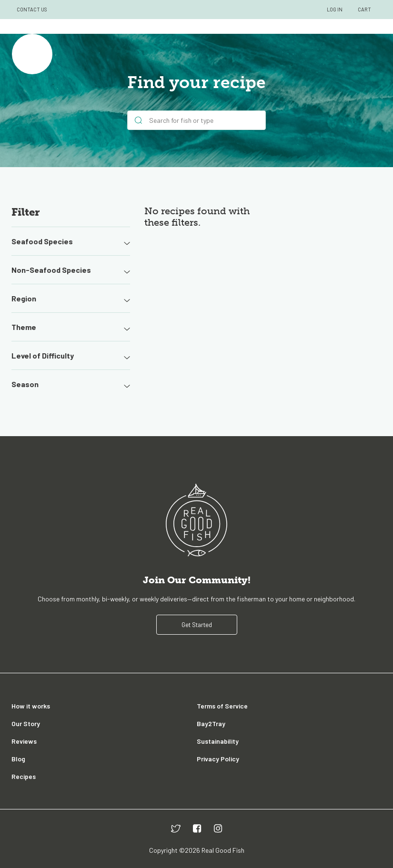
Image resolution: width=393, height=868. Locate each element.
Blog (18, 759)
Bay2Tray (211, 723)
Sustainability (218, 741)
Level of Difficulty (71, 356)
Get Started (197, 625)
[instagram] (218, 828)
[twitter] (176, 828)
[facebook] (197, 828)
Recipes (24, 776)
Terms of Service (222, 706)
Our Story (26, 723)
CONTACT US (32, 9)
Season (71, 384)
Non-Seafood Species (71, 270)
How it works (31, 706)
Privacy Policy (218, 759)
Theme (71, 327)
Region (71, 299)
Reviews (24, 741)
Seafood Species (71, 241)
